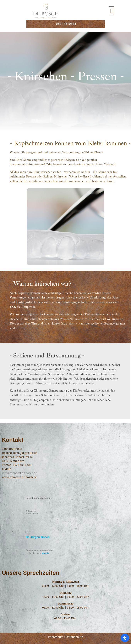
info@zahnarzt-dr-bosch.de (19, 473)
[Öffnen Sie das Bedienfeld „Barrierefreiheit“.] (125, 638)
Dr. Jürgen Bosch (38, 537)
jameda (45, 553)
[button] (111, 11)
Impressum (56, 637)
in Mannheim (32, 512)
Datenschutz (74, 637)
